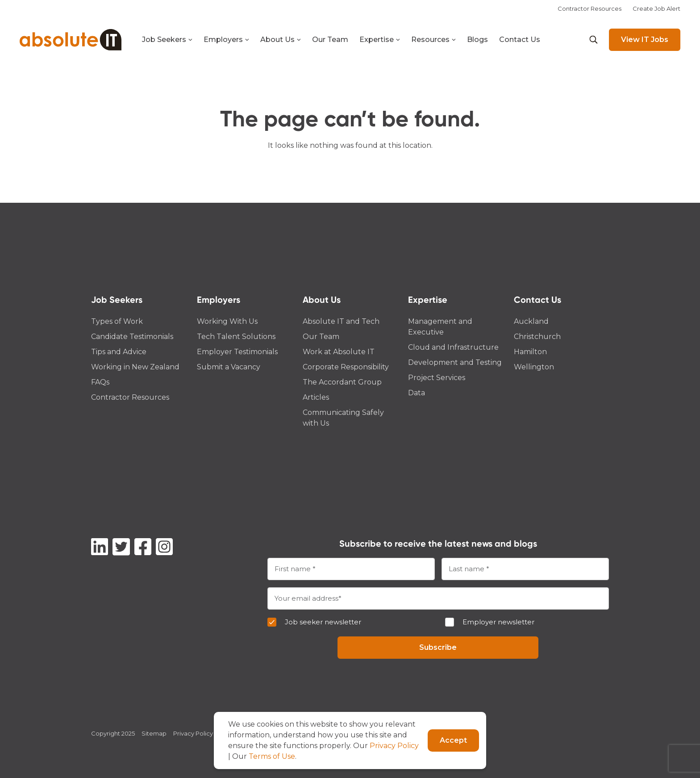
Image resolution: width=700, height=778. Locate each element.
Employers (226, 40)
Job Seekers (167, 40)
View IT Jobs (645, 40)
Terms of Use (272, 756)
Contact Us (520, 40)
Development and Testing (455, 362)
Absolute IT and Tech (341, 321)
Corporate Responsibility (346, 367)
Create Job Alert (656, 8)
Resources (433, 40)
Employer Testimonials (237, 352)
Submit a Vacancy (229, 367)
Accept (453, 740)
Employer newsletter (498, 622)
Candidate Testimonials (132, 337)
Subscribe (438, 647)
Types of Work (117, 321)
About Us (281, 40)
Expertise (380, 40)
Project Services (437, 378)
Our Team (330, 40)
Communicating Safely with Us (343, 418)
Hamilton (530, 352)
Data (417, 393)
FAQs (100, 382)
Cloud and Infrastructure (453, 347)
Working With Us (227, 321)
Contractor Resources (590, 8)
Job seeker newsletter (323, 622)
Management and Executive (440, 327)
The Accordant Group (342, 382)
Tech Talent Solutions (236, 337)
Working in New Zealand (135, 367)
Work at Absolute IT (339, 352)
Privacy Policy (193, 733)
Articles (316, 397)
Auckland (531, 321)
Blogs (477, 40)
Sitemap (154, 733)
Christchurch (537, 337)
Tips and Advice (119, 352)
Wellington (534, 367)
